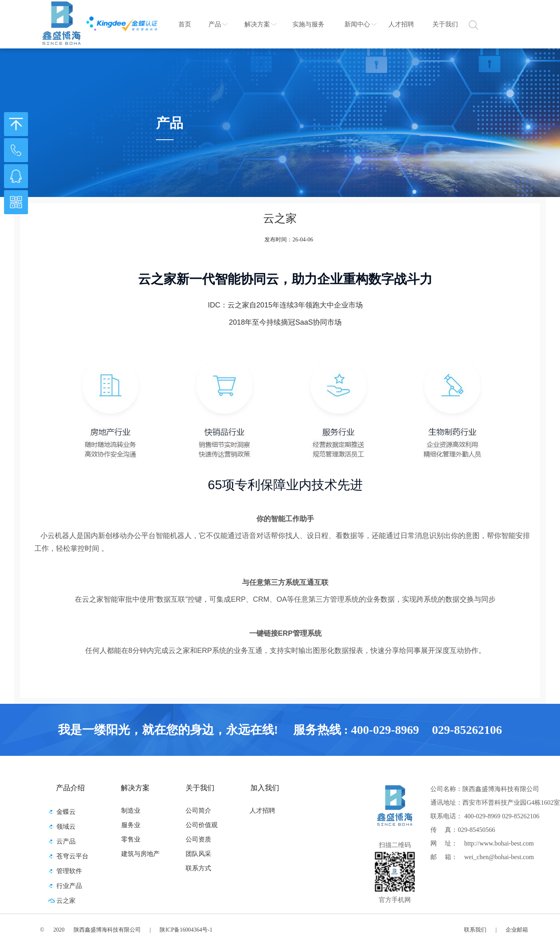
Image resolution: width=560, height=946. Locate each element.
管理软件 (69, 871)
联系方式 (198, 868)
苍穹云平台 (72, 856)
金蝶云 (66, 812)
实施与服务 (308, 24)
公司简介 (198, 810)
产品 (215, 24)
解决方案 (257, 24)
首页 (185, 24)
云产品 (66, 841)
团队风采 (198, 854)
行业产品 (69, 886)
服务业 (131, 825)
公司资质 (198, 839)
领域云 (66, 826)
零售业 (131, 839)
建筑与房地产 (140, 854)
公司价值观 (202, 825)
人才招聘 (401, 24)
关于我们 (445, 24)
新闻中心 (357, 24)
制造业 (131, 810)
